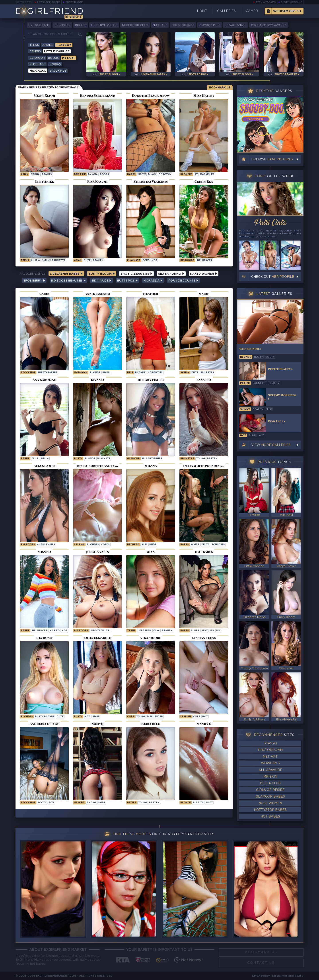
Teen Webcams (266, 2)
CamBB (252, 11)
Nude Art (160, 25)
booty (42, 803)
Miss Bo (54, 631)
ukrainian (81, 373)
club (35, 459)
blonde (95, 373)
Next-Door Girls (135, 25)
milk (269, 409)
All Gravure (270, 770)
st (196, 175)
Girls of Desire (270, 790)
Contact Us (261, 963)
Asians (48, 45)
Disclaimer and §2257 (288, 976)
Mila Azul (38, 71)
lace (261, 436)
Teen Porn (62, 25)
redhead (133, 545)
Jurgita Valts (100, 631)
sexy (204, 631)
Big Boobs (28, 545)
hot (155, 261)
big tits (198, 803)
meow (142, 175)
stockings (28, 803)
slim (144, 545)
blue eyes (207, 373)
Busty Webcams (292, 2)
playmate (134, 261)
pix (218, 631)
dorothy (165, 175)
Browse (272, 159)
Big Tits (81, 25)
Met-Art (270, 757)
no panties (155, 373)
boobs (104, 175)
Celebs (35, 52)
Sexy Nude (101, 281)
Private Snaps (236, 25)
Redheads (37, 64)
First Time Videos (104, 25)
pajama (93, 175)
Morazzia (153, 281)
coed (146, 261)
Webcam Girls (286, 11)
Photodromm (270, 750)
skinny (185, 373)
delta (205, 545)
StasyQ (270, 743)
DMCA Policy (261, 976)
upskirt (79, 803)
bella (45, 459)
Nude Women (270, 803)
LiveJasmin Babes (49, 2)
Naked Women (204, 274)
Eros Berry (34, 281)
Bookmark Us (220, 88)
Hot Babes (270, 817)
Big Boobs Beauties (68, 281)
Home (202, 11)
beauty (47, 175)
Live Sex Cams (39, 25)
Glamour (37, 58)
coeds (105, 545)
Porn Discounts (183, 281)
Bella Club (270, 783)
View (271, 445)
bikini (106, 373)
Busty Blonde (45, 717)
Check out (273, 277)
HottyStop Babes (270, 810)
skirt (102, 803)
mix (212, 631)
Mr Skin (270, 777)
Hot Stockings (183, 25)
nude (153, 545)
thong (91, 803)
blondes (93, 545)
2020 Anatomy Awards (269, 25)
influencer (204, 261)
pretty (212, 459)
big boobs (187, 261)
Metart (69, 58)
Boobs (53, 58)
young (201, 459)
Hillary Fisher (152, 459)
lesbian (79, 545)
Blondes (186, 175)
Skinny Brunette (54, 261)
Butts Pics (127, 281)
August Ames (46, 545)
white (195, 545)
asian (25, 175)
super (195, 631)
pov (51, 803)
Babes (131, 175)
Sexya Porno (171, 274)
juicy (209, 803)
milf (130, 373)
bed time (80, 175)
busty (78, 459)
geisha (35, 175)
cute (87, 261)
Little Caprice (57, 52)
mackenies (207, 175)
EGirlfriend (49, 12)
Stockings (58, 71)
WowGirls (270, 763)
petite (132, 803)
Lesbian (55, 64)
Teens (34, 45)
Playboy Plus (210, 25)
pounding (218, 545)
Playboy (64, 45)
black (152, 175)
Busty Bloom (74, 2)
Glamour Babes (270, 797)
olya (157, 631)
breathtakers (47, 373)
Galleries (226, 11)
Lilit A (36, 261)
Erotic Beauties (136, 274)
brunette (187, 459)
